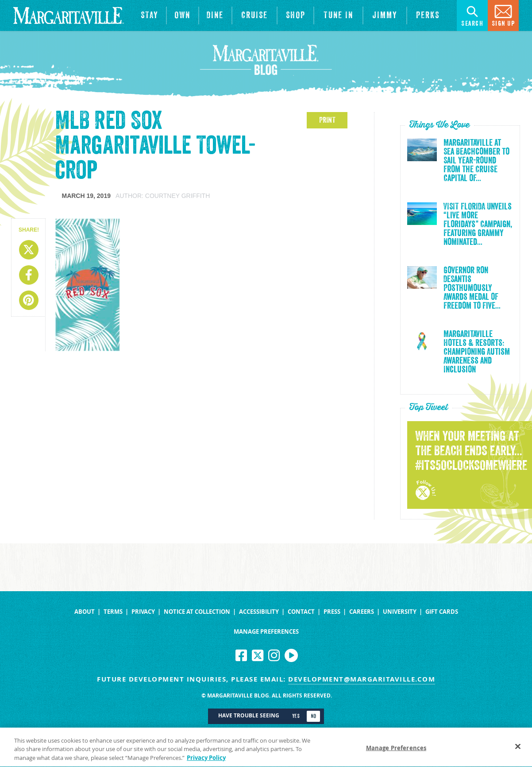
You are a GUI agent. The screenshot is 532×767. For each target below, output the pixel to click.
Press (332, 612)
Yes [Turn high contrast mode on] (296, 716)
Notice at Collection (197, 612)
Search (472, 15)
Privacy (143, 612)
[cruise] (255, 15)
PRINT (327, 120)
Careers (362, 612)
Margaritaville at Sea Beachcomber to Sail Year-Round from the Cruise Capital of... (476, 161)
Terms (113, 612)
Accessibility (259, 612)
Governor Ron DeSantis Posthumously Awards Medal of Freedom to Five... (472, 288)
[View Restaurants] (215, 15)
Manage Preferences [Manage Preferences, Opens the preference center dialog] (396, 751)
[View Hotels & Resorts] (149, 15)
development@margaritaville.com (362, 679)
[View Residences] (183, 15)
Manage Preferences (266, 632)
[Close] (518, 749)
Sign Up (503, 15)
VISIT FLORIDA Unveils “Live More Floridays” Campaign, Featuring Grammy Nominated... (478, 225)
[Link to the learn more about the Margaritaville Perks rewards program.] (428, 15)
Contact (301, 612)
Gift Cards (442, 612)
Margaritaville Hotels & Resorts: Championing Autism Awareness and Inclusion (477, 352)
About (85, 612)
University (400, 612)
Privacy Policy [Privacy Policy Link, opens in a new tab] (206, 761)
